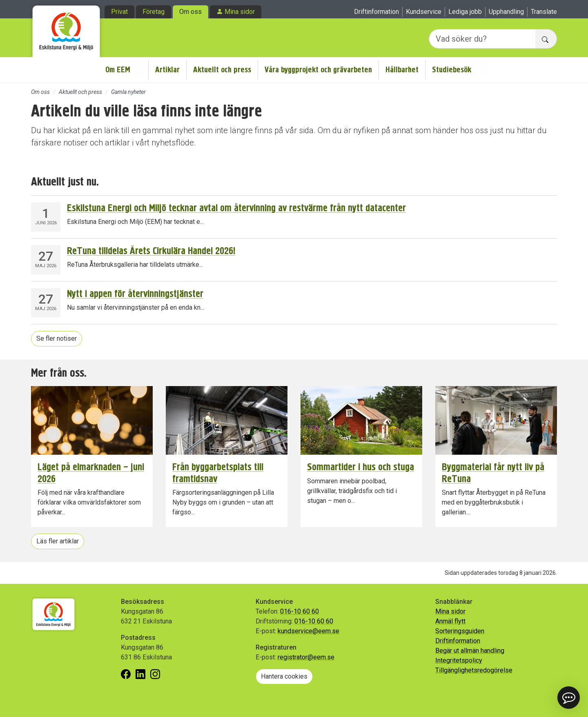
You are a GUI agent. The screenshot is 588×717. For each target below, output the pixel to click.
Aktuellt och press (222, 70)
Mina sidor (240, 12)
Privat (119, 12)
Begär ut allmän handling (470, 651)
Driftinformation (376, 12)
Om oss (190, 12)
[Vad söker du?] (482, 39)
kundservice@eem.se (308, 631)
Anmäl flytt (450, 621)
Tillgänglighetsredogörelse (474, 670)
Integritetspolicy (459, 660)
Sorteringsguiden (460, 631)
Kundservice (424, 12)
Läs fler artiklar (58, 541)
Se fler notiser (57, 338)
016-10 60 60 (300, 611)
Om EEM (118, 70)
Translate (544, 12)
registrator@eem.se (306, 657)
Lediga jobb (465, 12)
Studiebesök (452, 70)
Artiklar (167, 70)
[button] (569, 698)
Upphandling (506, 12)
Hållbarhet (402, 70)
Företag (154, 12)
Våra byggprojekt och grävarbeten (318, 70)
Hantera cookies (284, 676)
